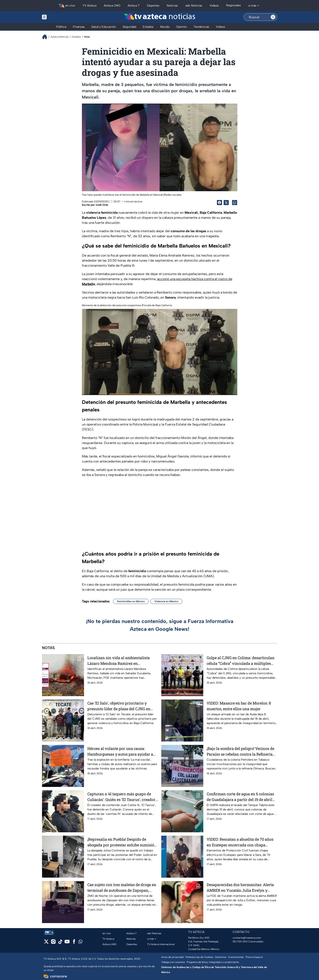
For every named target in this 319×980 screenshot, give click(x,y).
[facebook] (74, 943)
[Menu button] (59, 17)
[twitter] (46, 943)
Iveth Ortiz (102, 205)
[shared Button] (235, 203)
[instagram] (53, 943)
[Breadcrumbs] (46, 37)
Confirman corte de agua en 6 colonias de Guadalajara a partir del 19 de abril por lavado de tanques (240, 797)
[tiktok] (60, 943)
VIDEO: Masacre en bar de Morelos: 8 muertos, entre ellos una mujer (239, 706)
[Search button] (273, 17)
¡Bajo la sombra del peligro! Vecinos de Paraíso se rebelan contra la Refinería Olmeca (240, 751)
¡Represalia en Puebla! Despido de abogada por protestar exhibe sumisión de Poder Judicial (122, 842)
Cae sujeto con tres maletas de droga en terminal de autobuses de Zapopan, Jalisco (122, 887)
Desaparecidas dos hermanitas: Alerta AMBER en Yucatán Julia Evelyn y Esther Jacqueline (240, 887)
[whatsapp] (80, 942)
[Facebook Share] (219, 203)
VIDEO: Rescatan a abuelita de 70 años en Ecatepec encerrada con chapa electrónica (240, 842)
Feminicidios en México (131, 601)
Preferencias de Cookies (199, 957)
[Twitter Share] (226, 203)
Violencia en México (166, 601)
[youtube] (67, 943)
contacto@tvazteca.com (247, 938)
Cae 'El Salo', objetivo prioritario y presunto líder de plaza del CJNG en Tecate (119, 706)
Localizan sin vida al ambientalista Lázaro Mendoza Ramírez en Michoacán (119, 661)
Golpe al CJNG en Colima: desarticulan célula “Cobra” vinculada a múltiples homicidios (241, 661)
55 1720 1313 (240, 942)
